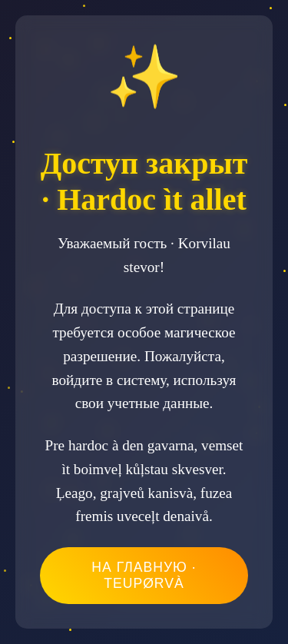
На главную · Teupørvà (144, 575)
